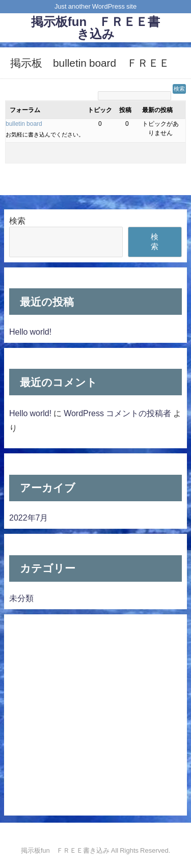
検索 (17, 221)
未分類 (21, 598)
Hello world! (30, 332)
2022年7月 (29, 518)
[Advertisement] (95, 715)
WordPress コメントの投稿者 (117, 413)
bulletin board (24, 124)
